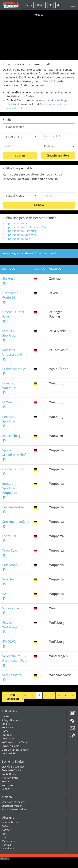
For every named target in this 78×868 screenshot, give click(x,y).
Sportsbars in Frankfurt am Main (27, 227)
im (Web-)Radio (11, 746)
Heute (41, 5)
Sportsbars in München (22, 235)
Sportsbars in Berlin (19, 223)
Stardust (8, 278)
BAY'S (6, 594)
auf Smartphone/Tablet (15, 742)
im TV (5, 731)
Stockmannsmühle (16, 522)
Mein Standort (58, 155)
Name (9, 269)
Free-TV (28, 5)
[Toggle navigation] (73, 5)
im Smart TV (9, 753)
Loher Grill (10, 536)
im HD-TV (7, 735)
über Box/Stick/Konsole (15, 750)
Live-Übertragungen (13, 767)
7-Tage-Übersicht (11, 720)
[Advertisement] (39, 36)
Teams (6, 781)
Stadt (55, 269)
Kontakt (6, 845)
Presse (6, 837)
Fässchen (9, 579)
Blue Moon (10, 565)
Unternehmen (10, 822)
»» (72, 695)
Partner (6, 830)
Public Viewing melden (15, 809)
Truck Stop (10, 550)
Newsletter (8, 848)
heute (5, 716)
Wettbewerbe (10, 785)
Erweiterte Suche (11, 770)
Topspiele (7, 727)
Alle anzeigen (13, 697)
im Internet (8, 738)
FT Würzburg (11, 402)
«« (26, 695)
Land (39, 269)
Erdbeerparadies (14, 369)
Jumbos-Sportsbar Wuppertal (10, 488)
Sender (6, 789)
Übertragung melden (14, 802)
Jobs (4, 834)
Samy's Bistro (12, 675)
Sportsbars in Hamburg (22, 231)
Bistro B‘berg (12, 436)
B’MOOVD (9, 642)
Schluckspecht (13, 608)
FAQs (5, 826)
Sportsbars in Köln (18, 239)
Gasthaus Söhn (13, 469)
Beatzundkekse (13, 507)
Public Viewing (10, 778)
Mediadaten (9, 841)
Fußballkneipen (11, 774)
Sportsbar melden (12, 806)
